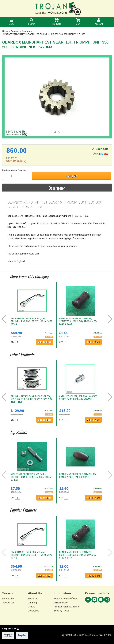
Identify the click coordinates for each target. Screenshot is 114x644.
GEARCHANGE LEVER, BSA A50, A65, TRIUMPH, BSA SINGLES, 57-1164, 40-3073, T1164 (32, 321)
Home (5, 31)
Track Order (8, 603)
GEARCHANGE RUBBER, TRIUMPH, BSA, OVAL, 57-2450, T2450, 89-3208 (78, 476)
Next (110, 319)
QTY (12, 342)
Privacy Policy (61, 603)
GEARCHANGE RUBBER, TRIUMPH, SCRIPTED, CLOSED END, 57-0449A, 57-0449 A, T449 (78, 321)
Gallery (31, 607)
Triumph (15, 31)
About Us (33, 599)
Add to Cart (45, 342)
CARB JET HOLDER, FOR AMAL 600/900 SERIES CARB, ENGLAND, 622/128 (78, 398)
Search (32, 22)
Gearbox (26, 31)
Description (57, 188)
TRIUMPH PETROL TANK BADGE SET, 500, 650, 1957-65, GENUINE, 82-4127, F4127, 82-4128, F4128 (32, 399)
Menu (11, 22)
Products (57, 22)
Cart (78, 22)
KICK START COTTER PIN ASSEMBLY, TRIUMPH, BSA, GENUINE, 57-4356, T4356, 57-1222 (31, 477)
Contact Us (34, 611)
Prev (4, 319)
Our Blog (32, 603)
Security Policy (62, 611)
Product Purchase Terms (67, 607)
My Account (8, 599)
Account (99, 22)
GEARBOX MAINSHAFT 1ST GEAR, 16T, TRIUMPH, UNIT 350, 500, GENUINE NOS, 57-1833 (44, 34)
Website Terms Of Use (66, 599)
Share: (100, 154)
